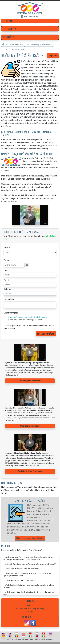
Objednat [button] (53, 56)
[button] (30, 21)
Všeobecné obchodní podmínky (30, 608)
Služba (7, 247)
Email (7, 280)
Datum (7, 260)
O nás (30, 605)
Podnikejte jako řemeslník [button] (30, 471)
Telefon (7, 289)
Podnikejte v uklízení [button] (30, 426)
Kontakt (30, 612)
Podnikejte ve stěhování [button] (30, 381)
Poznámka (9, 299)
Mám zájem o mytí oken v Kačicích (30, 538)
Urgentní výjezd (11, 313)
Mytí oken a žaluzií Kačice (30, 501)
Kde (6, 270)
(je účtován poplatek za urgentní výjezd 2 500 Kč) (25, 320)
